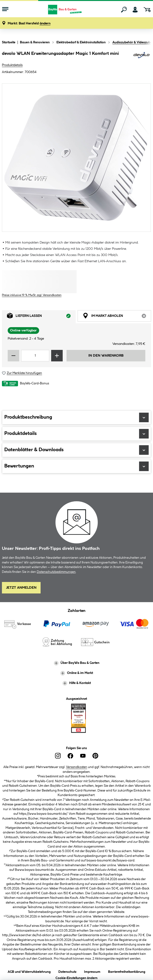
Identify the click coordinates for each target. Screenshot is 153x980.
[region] (76, 158)
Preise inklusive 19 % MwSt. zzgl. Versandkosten (32, 295)
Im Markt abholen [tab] (117, 317)
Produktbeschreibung (76, 417)
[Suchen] (124, 10)
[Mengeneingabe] (35, 356)
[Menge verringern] (13, 356)
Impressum (92, 971)
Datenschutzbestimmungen (56, 572)
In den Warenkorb (106, 356)
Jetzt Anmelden (21, 588)
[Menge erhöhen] (57, 356)
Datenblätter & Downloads (76, 450)
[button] (29, 24)
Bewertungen (76, 466)
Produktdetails (12, 65)
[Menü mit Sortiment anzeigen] (5, 10)
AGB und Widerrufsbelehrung (29, 971)
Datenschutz (67, 971)
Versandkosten (77, 767)
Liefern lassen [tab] (41, 317)
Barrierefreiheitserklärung (127, 971)
